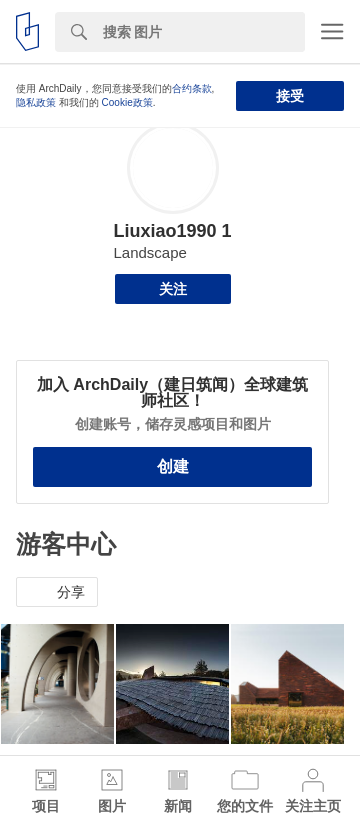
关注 (173, 289)
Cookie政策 (127, 102)
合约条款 (192, 88)
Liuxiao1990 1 (172, 231)
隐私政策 (36, 102)
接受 (290, 96)
